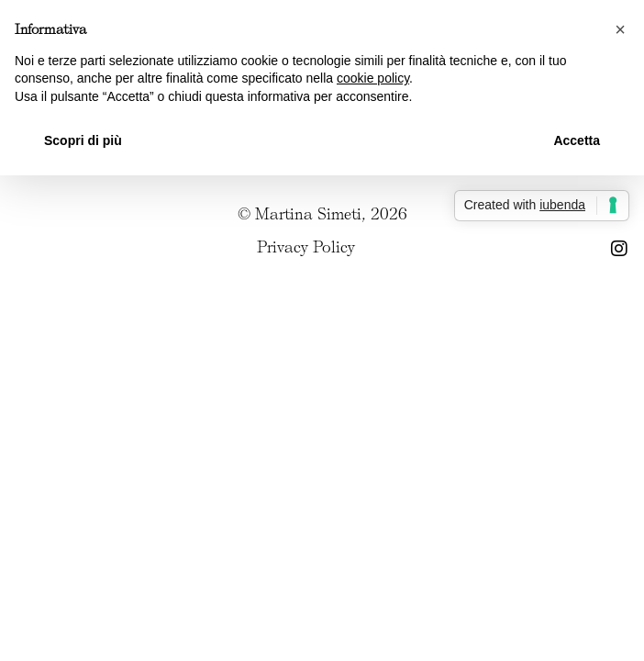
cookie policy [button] (373, 78)
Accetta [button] (577, 140)
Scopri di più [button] (83, 140)
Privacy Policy (306, 247)
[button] (620, 29)
